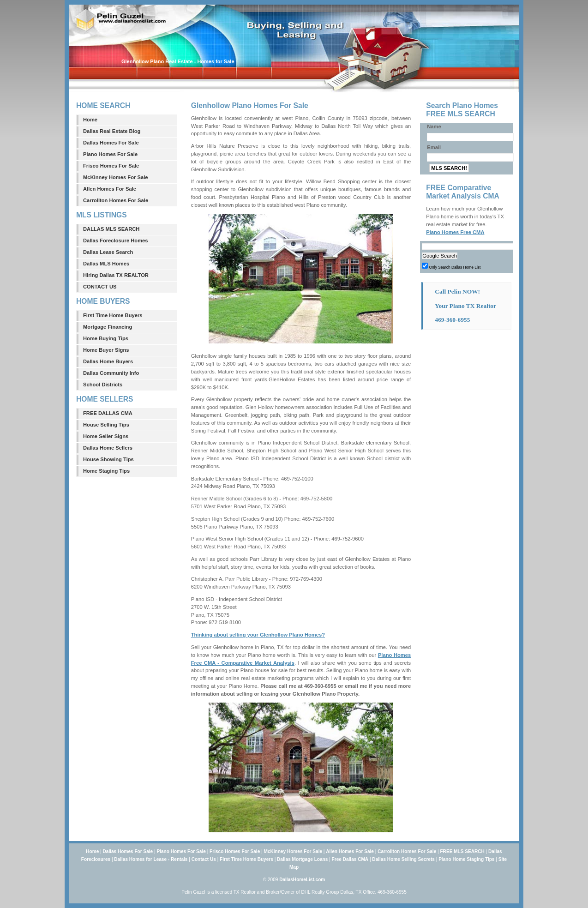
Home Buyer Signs (106, 350)
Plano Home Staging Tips (466, 859)
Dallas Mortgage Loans (302, 859)
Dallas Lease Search (108, 252)
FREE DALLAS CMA (108, 413)
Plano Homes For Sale (110, 154)
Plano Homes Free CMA (455, 232)
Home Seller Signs (106, 436)
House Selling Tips (106, 425)
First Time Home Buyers (113, 315)
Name (434, 126)
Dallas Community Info (111, 373)
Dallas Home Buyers (108, 361)
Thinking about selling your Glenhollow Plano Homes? (258, 635)
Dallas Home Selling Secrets (403, 859)
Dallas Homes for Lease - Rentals (151, 859)
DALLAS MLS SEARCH (111, 229)
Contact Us (204, 859)
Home (90, 120)
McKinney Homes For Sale (116, 177)
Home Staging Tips (106, 471)
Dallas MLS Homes (106, 264)
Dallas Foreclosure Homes (116, 241)
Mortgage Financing (108, 327)
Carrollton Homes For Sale (116, 200)
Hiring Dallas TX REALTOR (116, 275)
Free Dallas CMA (350, 859)
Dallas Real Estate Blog (112, 131)
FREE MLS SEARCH (462, 851)
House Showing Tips (108, 459)
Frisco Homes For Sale (111, 166)
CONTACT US (100, 287)
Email (434, 147)
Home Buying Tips (106, 338)
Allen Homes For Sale (110, 189)
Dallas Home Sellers (108, 448)
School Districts (103, 385)
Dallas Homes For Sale (111, 143)
